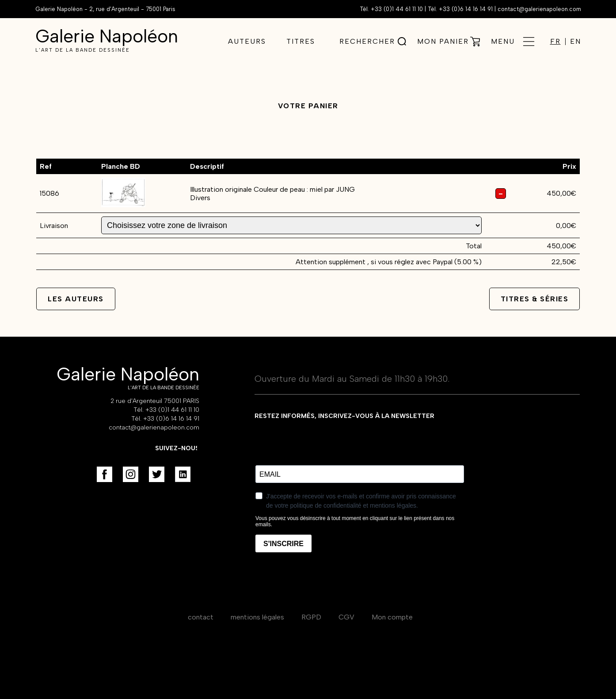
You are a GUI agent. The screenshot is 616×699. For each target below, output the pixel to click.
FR (555, 42)
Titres (301, 41)
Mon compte (392, 617)
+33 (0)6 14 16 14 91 (466, 9)
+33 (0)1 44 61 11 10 (397, 9)
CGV (346, 617)
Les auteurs (76, 299)
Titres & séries (535, 299)
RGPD (311, 617)
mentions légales (257, 617)
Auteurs (247, 41)
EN (576, 42)
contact (201, 617)
